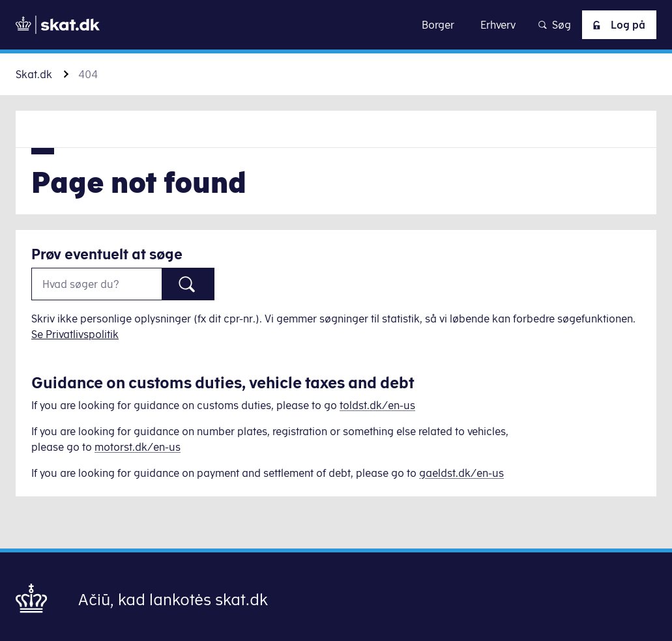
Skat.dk (34, 74)
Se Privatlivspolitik (75, 334)
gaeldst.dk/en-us (461, 473)
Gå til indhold (336, 24)
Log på (617, 25)
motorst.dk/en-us (138, 447)
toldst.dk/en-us (377, 405)
